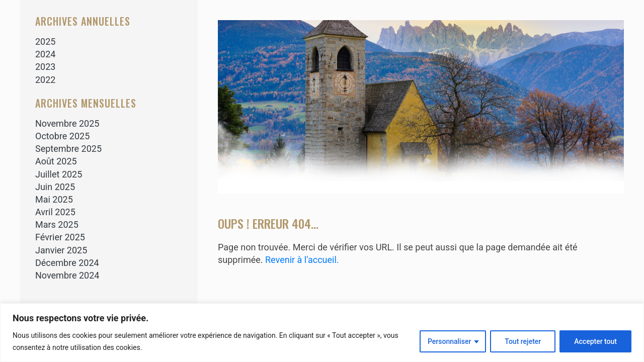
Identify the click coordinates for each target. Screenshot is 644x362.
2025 (45, 41)
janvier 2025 (61, 250)
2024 (45, 54)
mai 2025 (54, 199)
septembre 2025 (68, 149)
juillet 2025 (59, 174)
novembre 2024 (67, 275)
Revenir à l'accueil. (302, 260)
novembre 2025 (67, 123)
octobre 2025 (62, 136)
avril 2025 (55, 212)
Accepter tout (595, 341)
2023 (45, 67)
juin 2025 (55, 187)
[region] (322, 333)
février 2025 (60, 237)
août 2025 (56, 161)
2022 (45, 80)
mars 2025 (57, 224)
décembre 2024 (67, 263)
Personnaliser (449, 341)
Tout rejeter (523, 341)
